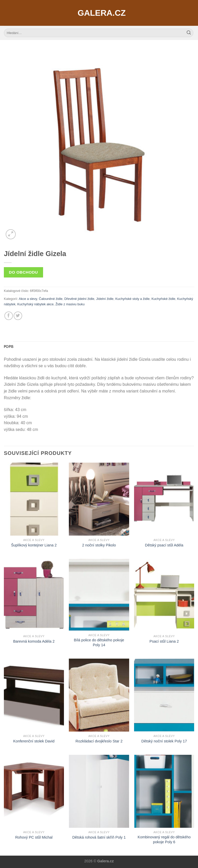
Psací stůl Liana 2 (164, 641)
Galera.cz (99, 13)
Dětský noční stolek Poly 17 (164, 741)
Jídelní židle (105, 299)
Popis (9, 347)
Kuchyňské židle (163, 299)
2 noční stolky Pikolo (99, 545)
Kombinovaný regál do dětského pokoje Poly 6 (164, 840)
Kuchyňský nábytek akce (35, 304)
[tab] (9, 347)
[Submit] (189, 33)
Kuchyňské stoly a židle (132, 299)
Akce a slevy (28, 299)
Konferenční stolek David (34, 741)
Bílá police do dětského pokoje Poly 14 (99, 642)
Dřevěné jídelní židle (79, 299)
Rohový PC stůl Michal (34, 837)
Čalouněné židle (51, 299)
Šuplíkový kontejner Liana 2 (34, 545)
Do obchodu (23, 272)
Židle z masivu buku (70, 304)
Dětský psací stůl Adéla (164, 545)
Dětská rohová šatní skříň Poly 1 (99, 837)
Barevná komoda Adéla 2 (34, 641)
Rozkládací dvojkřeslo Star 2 (99, 741)
